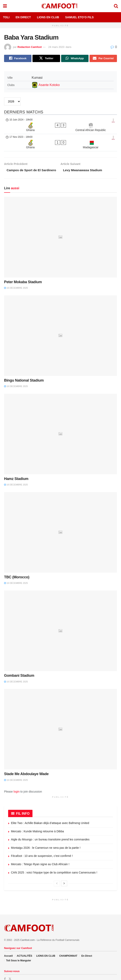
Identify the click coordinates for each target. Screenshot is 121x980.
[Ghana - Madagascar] (61, 131)
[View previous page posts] (57, 874)
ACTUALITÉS (25, 946)
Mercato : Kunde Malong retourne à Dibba (37, 821)
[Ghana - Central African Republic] (61, 122)
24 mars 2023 (56, 47)
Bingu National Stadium (24, 370)
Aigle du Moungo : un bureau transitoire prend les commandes (50, 829)
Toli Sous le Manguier (19, 950)
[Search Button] (116, 6)
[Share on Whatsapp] (75, 59)
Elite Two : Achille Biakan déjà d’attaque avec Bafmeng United (50, 813)
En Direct (23, 17)
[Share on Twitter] (46, 59)
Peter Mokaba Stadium (23, 272)
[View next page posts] (64, 874)
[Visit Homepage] (60, 6)
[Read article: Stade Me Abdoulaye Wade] (61, 719)
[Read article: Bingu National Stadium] (61, 326)
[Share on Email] (103, 59)
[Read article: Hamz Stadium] (61, 424)
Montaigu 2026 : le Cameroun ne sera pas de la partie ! (46, 838)
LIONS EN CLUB (46, 946)
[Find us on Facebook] (5, 969)
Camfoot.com (28, 930)
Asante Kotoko (49, 85)
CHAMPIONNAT (68, 946)
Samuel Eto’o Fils (79, 17)
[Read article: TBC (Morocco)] (61, 523)
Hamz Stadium (16, 469)
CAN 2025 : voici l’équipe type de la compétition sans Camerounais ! (54, 862)
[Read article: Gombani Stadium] (61, 621)
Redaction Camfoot (30, 47)
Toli (6, 17)
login (17, 782)
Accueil (8, 946)
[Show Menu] (5, 6)
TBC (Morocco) (17, 567)
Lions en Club (48, 17)
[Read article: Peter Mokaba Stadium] (61, 227)
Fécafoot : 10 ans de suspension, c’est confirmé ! (42, 846)
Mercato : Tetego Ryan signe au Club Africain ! (40, 854)
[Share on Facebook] (18, 59)
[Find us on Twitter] (10, 969)
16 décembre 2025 (16, 278)
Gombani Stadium (19, 666)
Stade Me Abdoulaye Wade (26, 764)
